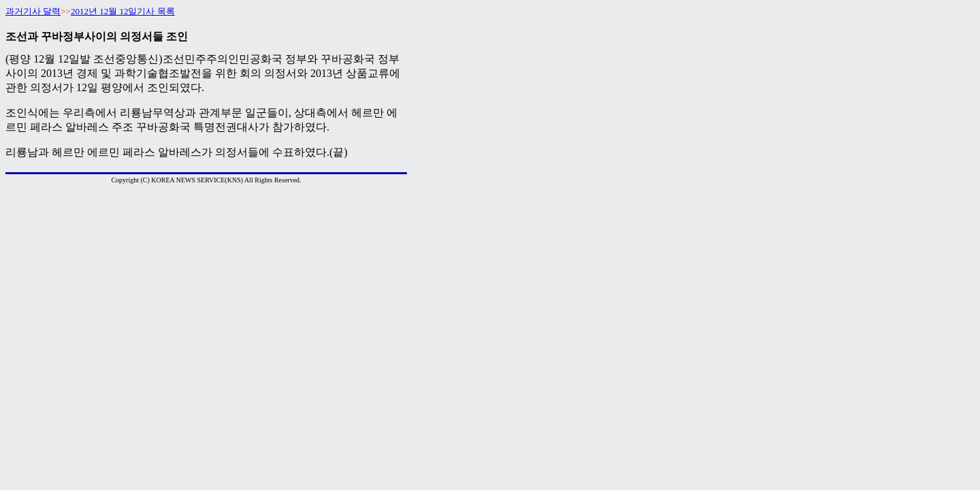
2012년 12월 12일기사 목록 (123, 11)
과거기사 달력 (33, 11)
